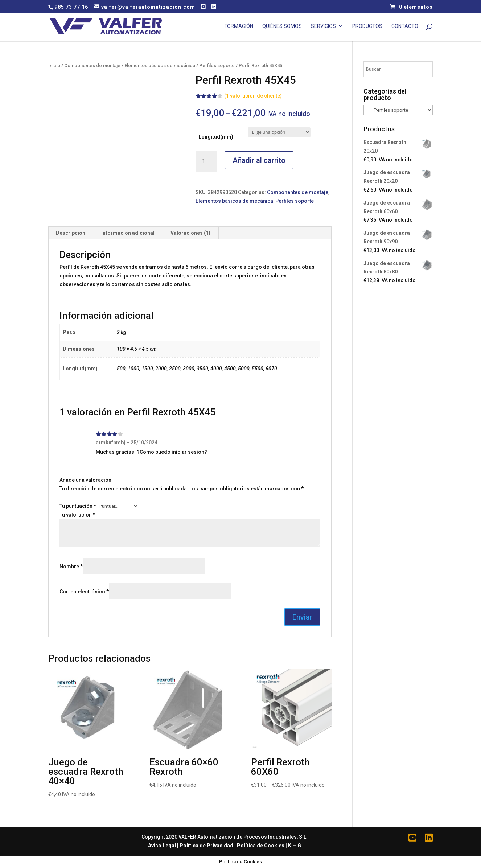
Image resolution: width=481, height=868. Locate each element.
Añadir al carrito (259, 160)
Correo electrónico (84, 592)
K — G (295, 846)
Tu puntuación (78, 506)
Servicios (323, 26)
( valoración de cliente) (253, 96)
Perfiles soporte (217, 65)
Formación (239, 26)
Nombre (71, 567)
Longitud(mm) (216, 137)
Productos (367, 26)
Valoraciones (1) (190, 233)
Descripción (71, 233)
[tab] (71, 233)
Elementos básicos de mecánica (160, 65)
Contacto (405, 26)
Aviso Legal (162, 846)
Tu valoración (77, 515)
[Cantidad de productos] (206, 161)
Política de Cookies (261, 846)
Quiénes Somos (282, 26)
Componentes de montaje (92, 65)
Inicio (54, 65)
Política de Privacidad (206, 846)
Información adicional (128, 233)
